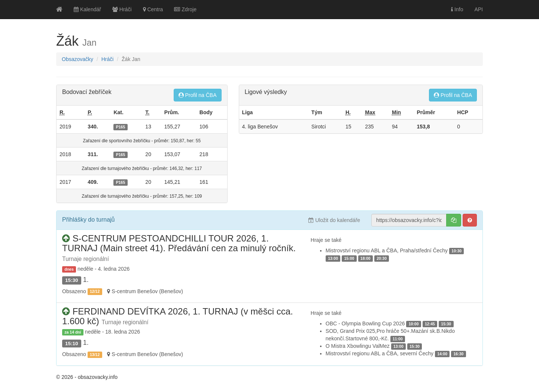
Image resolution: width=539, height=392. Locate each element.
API (479, 9)
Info (457, 9)
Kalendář (87, 9)
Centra (153, 9)
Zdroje (185, 9)
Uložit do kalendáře (334, 220)
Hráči (122, 9)
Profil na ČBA (198, 95)
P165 (121, 127)
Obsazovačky (77, 59)
